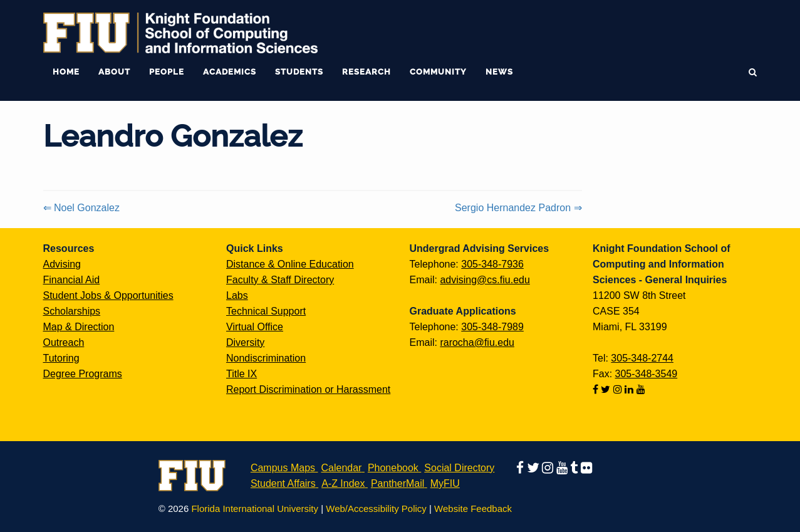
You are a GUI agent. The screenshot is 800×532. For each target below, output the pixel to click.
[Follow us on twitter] (607, 389)
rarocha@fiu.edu (477, 342)
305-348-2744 (642, 358)
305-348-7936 (492, 264)
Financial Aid (72, 280)
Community (438, 72)
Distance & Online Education (290, 264)
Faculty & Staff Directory (280, 280)
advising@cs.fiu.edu (485, 280)
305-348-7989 (492, 327)
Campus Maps (283, 468)
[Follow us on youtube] (641, 389)
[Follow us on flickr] (586, 468)
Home (66, 72)
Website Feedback (473, 509)
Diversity (245, 342)
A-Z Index (343, 483)
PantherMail (397, 483)
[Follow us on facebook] (597, 389)
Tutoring (61, 358)
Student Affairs (283, 483)
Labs (237, 295)
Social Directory (459, 468)
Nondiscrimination (266, 358)
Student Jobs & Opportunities (108, 295)
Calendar (342, 468)
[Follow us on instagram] (619, 389)
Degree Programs (83, 374)
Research (366, 72)
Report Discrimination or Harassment (308, 389)
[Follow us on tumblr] (575, 468)
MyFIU (445, 483)
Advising (62, 264)
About (114, 72)
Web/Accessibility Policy (376, 509)
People (167, 72)
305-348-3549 (647, 374)
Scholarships (72, 311)
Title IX (242, 374)
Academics (230, 72)
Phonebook (393, 468)
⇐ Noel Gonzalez (81, 208)
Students (299, 72)
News (499, 72)
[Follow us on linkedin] (630, 389)
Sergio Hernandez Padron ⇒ (518, 208)
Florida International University (255, 509)
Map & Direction (79, 327)
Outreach (64, 342)
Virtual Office (255, 327)
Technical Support (266, 311)
